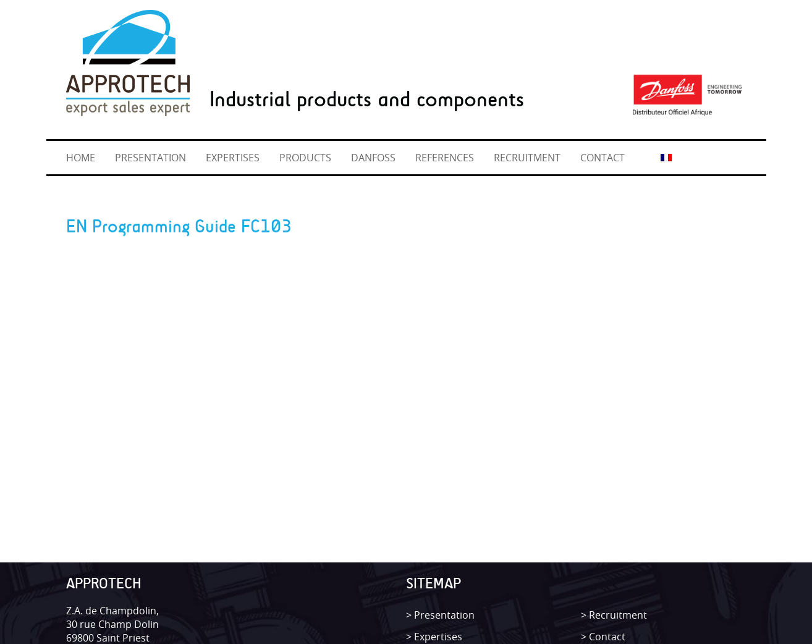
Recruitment (618, 615)
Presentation (444, 615)
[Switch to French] (666, 157)
